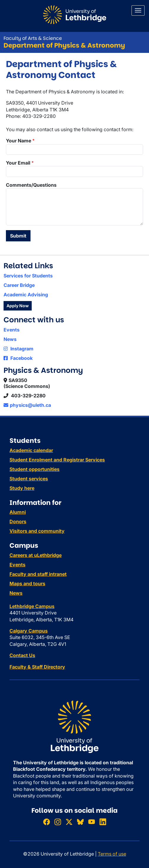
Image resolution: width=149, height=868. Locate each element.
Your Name (19, 141)
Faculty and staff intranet (38, 574)
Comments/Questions (31, 185)
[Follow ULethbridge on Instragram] (58, 822)
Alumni (18, 512)
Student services (29, 479)
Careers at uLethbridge (36, 555)
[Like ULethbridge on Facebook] (47, 822)
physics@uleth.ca (27, 405)
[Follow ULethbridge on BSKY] (80, 822)
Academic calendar (31, 450)
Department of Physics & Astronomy (64, 45)
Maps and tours (27, 583)
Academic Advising (26, 295)
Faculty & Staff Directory (37, 667)
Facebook (18, 358)
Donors (18, 521)
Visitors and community (37, 531)
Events (12, 330)
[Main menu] (138, 10)
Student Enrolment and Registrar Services (57, 460)
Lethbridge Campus (32, 606)
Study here (22, 488)
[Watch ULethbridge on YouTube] (92, 822)
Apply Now (18, 306)
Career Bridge (19, 285)
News (10, 339)
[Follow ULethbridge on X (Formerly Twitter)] (69, 822)
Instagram (19, 349)
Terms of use (112, 854)
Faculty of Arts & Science (33, 38)
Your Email (18, 163)
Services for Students (28, 276)
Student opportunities (35, 469)
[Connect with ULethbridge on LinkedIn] (103, 822)
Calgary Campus (29, 631)
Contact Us (22, 655)
